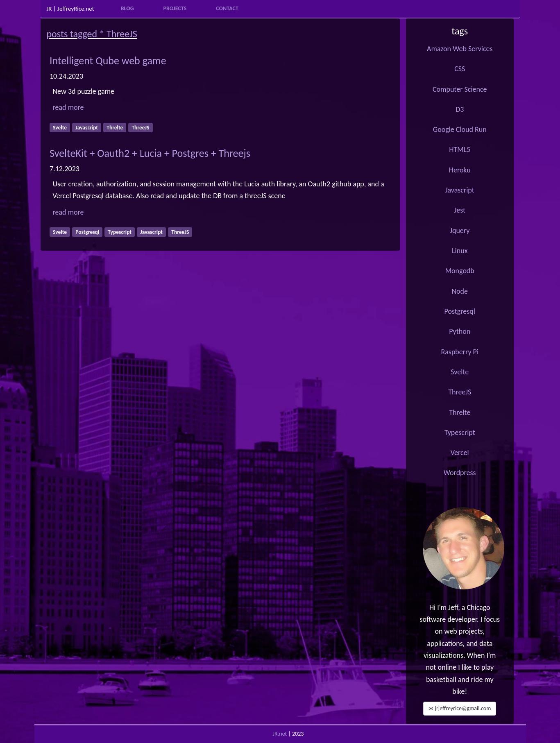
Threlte (460, 412)
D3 (460, 109)
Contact (227, 8)
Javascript (460, 190)
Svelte (460, 372)
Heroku (460, 170)
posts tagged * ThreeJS (92, 34)
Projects (175, 8)
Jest (460, 210)
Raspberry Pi (460, 352)
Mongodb (460, 271)
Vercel (460, 453)
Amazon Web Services (460, 49)
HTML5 (460, 150)
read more (68, 107)
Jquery (460, 231)
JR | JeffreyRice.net (70, 9)
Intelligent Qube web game (108, 61)
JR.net (280, 734)
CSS (460, 69)
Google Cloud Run (460, 129)
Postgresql (460, 311)
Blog (127, 8)
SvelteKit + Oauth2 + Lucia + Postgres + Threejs (150, 153)
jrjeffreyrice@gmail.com (460, 708)
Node (460, 291)
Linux (460, 251)
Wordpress (460, 473)
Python (460, 331)
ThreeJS (460, 392)
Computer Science (460, 89)
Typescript (460, 433)
